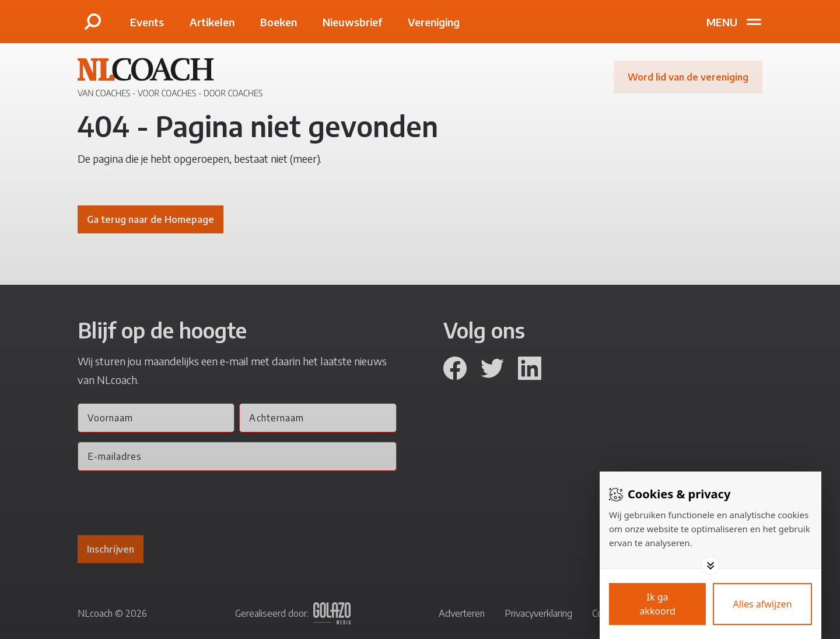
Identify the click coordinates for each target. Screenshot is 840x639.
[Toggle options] (710, 565)
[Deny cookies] (762, 604)
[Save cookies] (657, 604)
